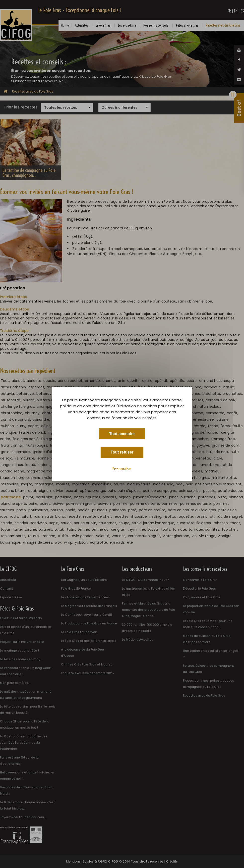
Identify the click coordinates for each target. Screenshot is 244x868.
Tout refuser (122, 452)
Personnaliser (122, 468)
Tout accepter (122, 434)
